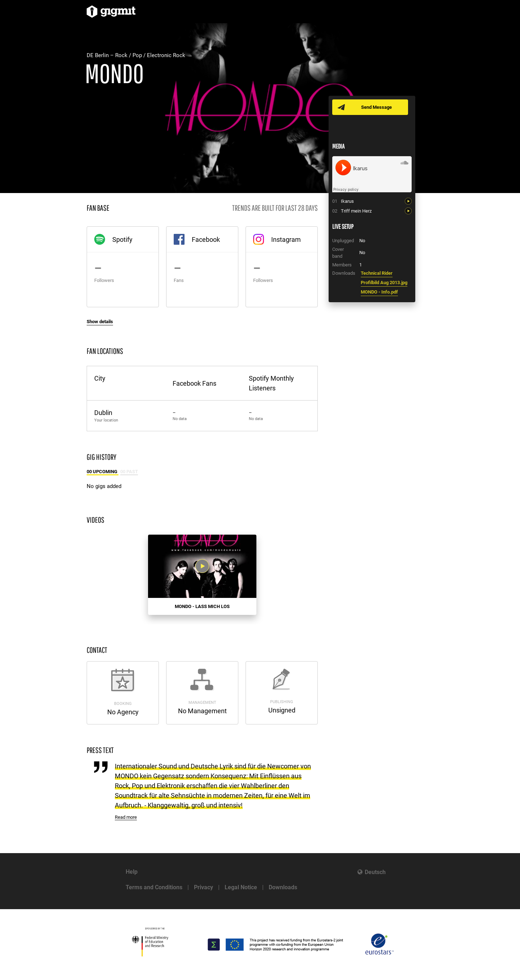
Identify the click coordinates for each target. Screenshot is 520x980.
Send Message (376, 107)
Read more (126, 817)
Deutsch (375, 872)
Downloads (283, 887)
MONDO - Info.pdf (379, 292)
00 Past (129, 472)
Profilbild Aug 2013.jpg (384, 283)
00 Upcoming (103, 472)
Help (132, 872)
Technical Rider (377, 273)
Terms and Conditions (154, 887)
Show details (100, 322)
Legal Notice (241, 887)
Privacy (203, 887)
